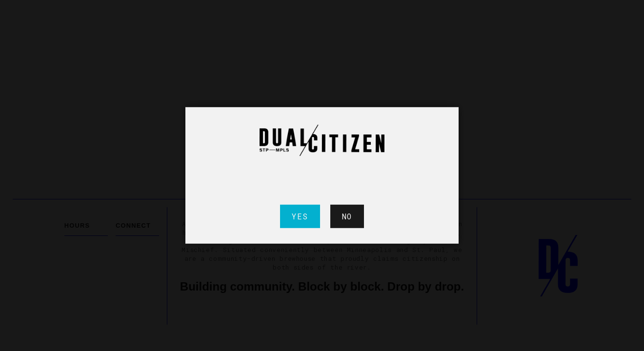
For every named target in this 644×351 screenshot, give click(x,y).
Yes (300, 216)
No (347, 216)
